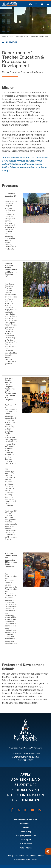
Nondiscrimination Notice (26, 820)
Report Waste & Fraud (35, 856)
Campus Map (26, 832)
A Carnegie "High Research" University (26, 748)
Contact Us (20, 856)
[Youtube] (32, 810)
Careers (26, 828)
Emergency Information (26, 836)
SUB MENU (10, 42)
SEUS (11, 37)
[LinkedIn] (39, 810)
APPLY (26, 775)
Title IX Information (26, 844)
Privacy (11, 856)
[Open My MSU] (30, 4)
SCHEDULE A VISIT (26, 790)
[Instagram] (26, 810)
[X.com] (19, 810)
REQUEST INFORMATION (26, 795)
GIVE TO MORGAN (26, 800)
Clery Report (26, 840)
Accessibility (26, 824)
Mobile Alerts (26, 848)
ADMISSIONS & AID (26, 780)
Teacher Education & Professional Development (32, 37)
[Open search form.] (36, 4)
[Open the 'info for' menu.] (42, 4)
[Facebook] (12, 810)
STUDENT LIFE (26, 785)
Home (4, 37)
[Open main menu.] (48, 4)
